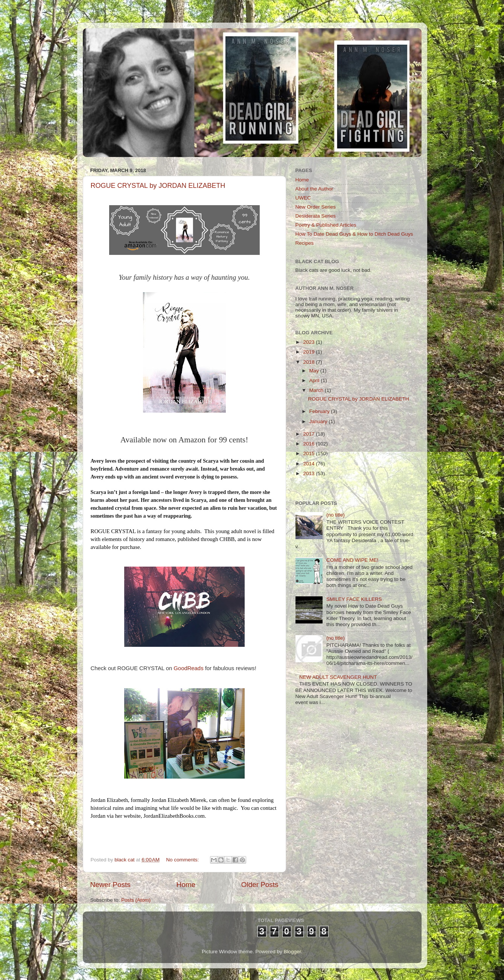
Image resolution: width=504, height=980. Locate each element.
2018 (309, 362)
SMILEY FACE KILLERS (354, 599)
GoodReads (188, 668)
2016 (309, 444)
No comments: (183, 860)
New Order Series (316, 207)
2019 (309, 352)
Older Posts (260, 885)
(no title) (336, 515)
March (317, 390)
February (320, 411)
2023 (309, 342)
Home (186, 885)
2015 (309, 453)
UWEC (303, 198)
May (315, 371)
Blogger (292, 952)
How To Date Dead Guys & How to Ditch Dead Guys (354, 234)
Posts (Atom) (136, 900)
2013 (309, 473)
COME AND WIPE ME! (352, 560)
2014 (309, 464)
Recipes (305, 243)
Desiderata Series (316, 216)
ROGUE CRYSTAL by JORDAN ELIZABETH (158, 186)
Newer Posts (110, 885)
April (315, 380)
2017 (309, 434)
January (319, 421)
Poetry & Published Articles (326, 225)
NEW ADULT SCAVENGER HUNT (338, 677)
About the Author (314, 189)
